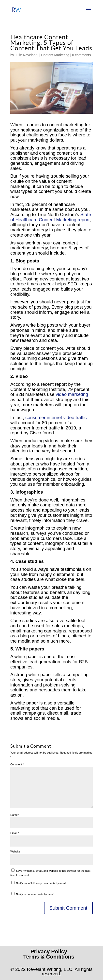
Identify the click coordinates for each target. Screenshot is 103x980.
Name (15, 815)
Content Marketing (55, 55)
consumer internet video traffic (56, 417)
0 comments (81, 55)
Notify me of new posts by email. (35, 894)
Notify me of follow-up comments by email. (41, 883)
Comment (17, 764)
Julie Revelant (26, 55)
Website (15, 851)
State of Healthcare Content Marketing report (51, 217)
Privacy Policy (49, 952)
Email (15, 833)
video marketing (72, 394)
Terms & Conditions (49, 957)
